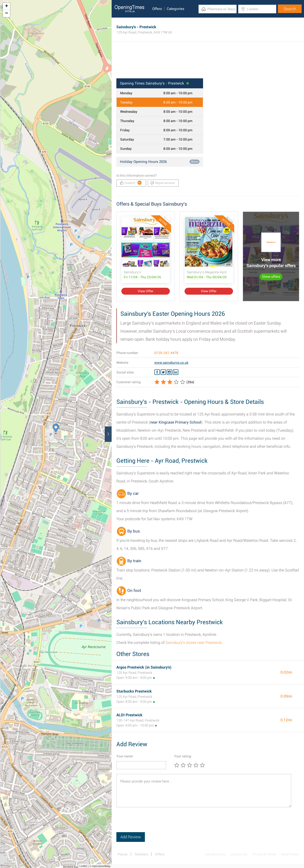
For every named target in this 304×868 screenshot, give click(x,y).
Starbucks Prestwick (134, 691)
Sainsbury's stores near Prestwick (194, 643)
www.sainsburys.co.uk (171, 363)
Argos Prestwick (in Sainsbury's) (144, 667)
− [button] (7, 14)
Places (123, 854)
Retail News (290, 854)
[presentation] (152, 823)
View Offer (146, 291)
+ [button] (7, 6)
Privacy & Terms (264, 854)
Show (195, 162)
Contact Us (239, 854)
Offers (157, 9)
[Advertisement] (208, 63)
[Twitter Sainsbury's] (163, 372)
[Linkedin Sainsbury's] (176, 372)
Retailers (141, 854)
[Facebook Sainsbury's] (157, 372)
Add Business (215, 854)
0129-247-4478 (166, 353)
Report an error (163, 183)
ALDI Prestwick (129, 715)
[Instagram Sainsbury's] (169, 372)
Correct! (131, 183)
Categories (176, 9)
